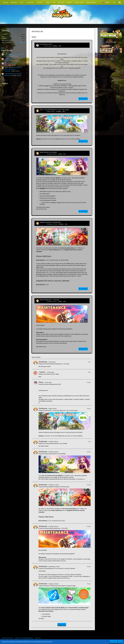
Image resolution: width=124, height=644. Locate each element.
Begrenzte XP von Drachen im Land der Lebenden (62, 568)
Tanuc (6, 65)
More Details (113, 642)
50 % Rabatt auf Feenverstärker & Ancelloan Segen (62, 586)
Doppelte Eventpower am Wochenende (50, 222)
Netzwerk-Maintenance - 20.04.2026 (14, 54)
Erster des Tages (9, 59)
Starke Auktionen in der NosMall (13, 74)
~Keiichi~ (7, 60)
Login (114, 2)
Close (120, 642)
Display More (62, 624)
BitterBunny (22, 43)
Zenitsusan (7, 56)
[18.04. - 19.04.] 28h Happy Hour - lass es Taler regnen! (54, 110)
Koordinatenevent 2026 (11, 63)
